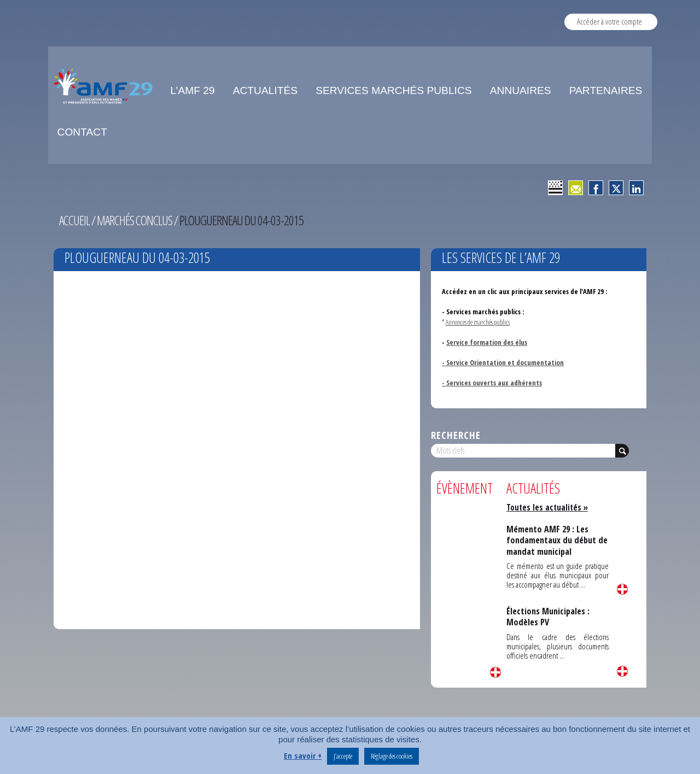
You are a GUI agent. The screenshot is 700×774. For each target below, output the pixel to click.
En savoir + (303, 755)
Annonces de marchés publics (478, 322)
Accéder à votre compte (609, 21)
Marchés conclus (135, 220)
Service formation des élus (487, 342)
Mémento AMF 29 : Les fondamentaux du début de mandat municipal (557, 540)
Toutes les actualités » (547, 507)
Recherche (456, 435)
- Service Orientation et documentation (503, 362)
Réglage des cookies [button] (392, 756)
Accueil (74, 220)
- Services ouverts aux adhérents (492, 383)
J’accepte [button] (343, 756)
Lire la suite (495, 672)
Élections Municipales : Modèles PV (548, 617)
